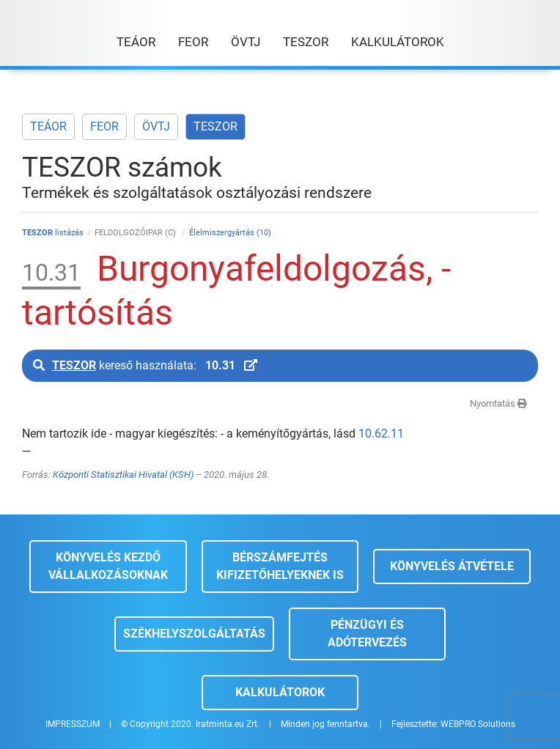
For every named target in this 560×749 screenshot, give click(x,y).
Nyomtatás (498, 403)
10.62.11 (381, 433)
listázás (53, 233)
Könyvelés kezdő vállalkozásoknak (108, 566)
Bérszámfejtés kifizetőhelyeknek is (280, 566)
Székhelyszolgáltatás (194, 634)
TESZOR (215, 126)
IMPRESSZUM (73, 724)
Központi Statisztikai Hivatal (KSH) (123, 475)
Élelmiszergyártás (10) (230, 233)
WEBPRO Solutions (478, 724)
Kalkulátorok (280, 692)
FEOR (104, 126)
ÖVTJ (156, 126)
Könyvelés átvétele (452, 566)
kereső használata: (145, 365)
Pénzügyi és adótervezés (367, 634)
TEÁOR (48, 126)
